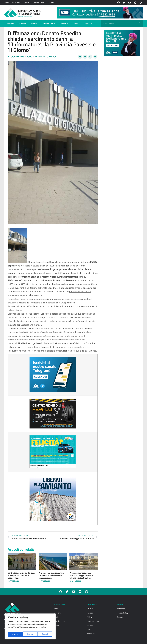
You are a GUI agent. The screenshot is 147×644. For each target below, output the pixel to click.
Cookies (120, 617)
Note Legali (121, 609)
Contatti (51, 3)
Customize (15, 634)
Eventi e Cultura (49, 24)
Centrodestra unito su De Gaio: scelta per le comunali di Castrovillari (21, 575)
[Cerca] (140, 24)
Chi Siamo (16, 3)
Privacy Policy (122, 613)
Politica (34, 24)
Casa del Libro (38, 3)
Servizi (27, 3)
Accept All (45, 634)
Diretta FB (88, 24)
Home (6, 3)
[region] (30, 627)
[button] (80, 57)
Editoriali (65, 24)
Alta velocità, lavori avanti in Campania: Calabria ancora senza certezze (51, 575)
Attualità (10, 24)
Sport (76, 24)
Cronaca (23, 24)
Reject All (30, 634)
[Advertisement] (122, 94)
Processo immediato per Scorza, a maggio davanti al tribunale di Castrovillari (81, 575)
